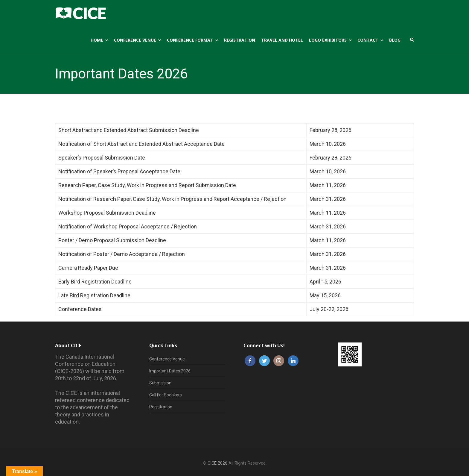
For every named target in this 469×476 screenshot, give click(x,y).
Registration (161, 407)
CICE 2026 (217, 463)
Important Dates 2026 (170, 371)
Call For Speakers (166, 395)
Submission (160, 383)
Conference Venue (167, 359)
